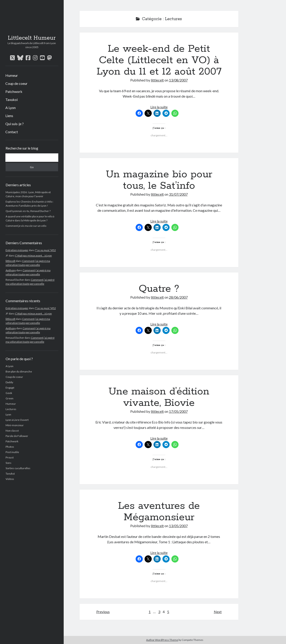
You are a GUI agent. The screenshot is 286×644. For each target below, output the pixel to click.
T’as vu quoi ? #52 (45, 250)
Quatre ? (159, 289)
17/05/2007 (178, 411)
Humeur (12, 75)
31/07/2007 (178, 194)
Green (9, 398)
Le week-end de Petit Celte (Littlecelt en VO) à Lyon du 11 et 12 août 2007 (159, 60)
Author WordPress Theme (162, 640)
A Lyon (11, 108)
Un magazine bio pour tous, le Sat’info (159, 180)
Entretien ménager (17, 250)
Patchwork (14, 91)
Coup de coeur (16, 83)
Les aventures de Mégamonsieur (159, 512)
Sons (8, 463)
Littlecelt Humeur (32, 38)
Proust (10, 457)
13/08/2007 (178, 80)
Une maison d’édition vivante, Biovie (159, 397)
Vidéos (10, 479)
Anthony (11, 270)
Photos (10, 447)
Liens (9, 116)
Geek (9, 393)
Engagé (10, 388)
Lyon (8, 414)
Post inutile (12, 452)
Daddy (9, 382)
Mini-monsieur (15, 425)
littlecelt (11, 261)
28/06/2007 (178, 297)
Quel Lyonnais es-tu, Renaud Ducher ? (28, 211)
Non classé (12, 431)
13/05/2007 (178, 526)
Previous (103, 612)
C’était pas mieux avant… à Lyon (33, 256)
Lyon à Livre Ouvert (17, 420)
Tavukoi (12, 99)
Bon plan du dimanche (19, 371)
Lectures (11, 409)
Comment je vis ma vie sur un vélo (26, 226)
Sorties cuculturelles (18, 468)
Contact (12, 132)
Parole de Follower (17, 436)
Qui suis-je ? (15, 124)
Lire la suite (159, 107)
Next (218, 612)
